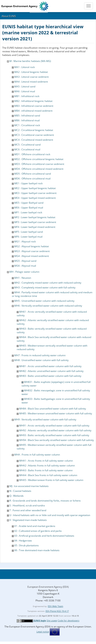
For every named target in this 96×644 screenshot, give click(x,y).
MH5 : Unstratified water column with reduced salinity (44, 301)
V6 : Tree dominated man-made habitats (37, 550)
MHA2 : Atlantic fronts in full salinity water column (47, 465)
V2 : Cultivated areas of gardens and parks (38, 531)
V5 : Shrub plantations (27, 545)
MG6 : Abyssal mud (25, 266)
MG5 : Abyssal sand (25, 261)
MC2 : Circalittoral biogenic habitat (34, 130)
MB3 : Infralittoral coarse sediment (34, 106)
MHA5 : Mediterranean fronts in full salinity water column (51, 480)
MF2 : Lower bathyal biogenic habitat (35, 217)
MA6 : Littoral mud (25, 91)
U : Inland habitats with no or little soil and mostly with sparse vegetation (50, 515)
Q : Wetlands (17, 496)
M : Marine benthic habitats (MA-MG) (30, 61)
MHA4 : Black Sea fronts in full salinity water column (48, 475)
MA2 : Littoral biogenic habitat (31, 72)
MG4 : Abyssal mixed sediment (32, 256)
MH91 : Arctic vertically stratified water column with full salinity (54, 426)
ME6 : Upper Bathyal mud (29, 208)
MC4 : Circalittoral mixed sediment (34, 140)
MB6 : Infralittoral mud (27, 120)
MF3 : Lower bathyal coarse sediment (35, 222)
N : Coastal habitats (20, 491)
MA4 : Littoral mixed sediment (31, 82)
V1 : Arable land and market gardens (35, 526)
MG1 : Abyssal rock (25, 241)
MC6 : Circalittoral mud (27, 149)
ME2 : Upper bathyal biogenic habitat (35, 188)
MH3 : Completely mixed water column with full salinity (45, 287)
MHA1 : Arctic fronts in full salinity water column (46, 461)
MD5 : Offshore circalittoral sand (33, 174)
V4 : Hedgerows (23, 541)
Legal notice (43, 632)
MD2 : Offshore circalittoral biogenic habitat (39, 159)
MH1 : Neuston (23, 278)
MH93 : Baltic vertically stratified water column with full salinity (54, 435)
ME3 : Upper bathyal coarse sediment (35, 193)
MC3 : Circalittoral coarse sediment (34, 135)
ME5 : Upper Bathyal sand (29, 203)
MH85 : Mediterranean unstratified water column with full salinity (56, 413)
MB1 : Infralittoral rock (27, 96)
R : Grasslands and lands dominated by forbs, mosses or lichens (45, 501)
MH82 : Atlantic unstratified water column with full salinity (51, 371)
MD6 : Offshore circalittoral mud (32, 179)
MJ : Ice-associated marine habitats (29, 486)
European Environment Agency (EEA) (48, 587)
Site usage (52, 620)
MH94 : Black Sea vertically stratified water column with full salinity (56, 440)
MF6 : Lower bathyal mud (28, 237)
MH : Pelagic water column (24, 272)
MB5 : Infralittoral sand (27, 116)
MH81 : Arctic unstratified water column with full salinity (50, 366)
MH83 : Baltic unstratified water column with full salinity (50, 376)
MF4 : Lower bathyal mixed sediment (35, 227)
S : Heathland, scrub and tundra (27, 505)
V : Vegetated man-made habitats (28, 520)
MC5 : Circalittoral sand (27, 145)
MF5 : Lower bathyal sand (29, 232)
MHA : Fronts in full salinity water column (37, 455)
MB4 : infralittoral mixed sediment (33, 111)
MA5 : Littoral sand (25, 86)
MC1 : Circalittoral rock (27, 125)
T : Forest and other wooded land (28, 510)
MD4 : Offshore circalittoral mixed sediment (39, 169)
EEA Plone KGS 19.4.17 (57, 611)
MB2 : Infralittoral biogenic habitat (33, 101)
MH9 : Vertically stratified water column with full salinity (45, 419)
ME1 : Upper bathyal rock (28, 183)
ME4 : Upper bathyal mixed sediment (35, 198)
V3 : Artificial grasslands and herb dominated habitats (44, 536)
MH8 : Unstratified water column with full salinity (41, 360)
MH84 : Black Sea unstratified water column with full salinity (53, 409)
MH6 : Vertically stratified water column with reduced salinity (48, 306)
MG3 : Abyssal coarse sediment (32, 251)
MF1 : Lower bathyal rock (28, 212)
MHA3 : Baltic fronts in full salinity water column (46, 470)
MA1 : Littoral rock (25, 67)
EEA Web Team (55, 606)
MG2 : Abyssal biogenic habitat (32, 246)
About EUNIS (9, 16)
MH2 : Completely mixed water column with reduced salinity (48, 283)
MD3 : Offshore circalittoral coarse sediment (39, 164)
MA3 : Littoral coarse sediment (31, 77)
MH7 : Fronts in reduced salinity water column (40, 355)
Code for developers (68, 620)
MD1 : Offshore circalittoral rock (32, 154)
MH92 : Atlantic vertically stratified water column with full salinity (55, 430)
